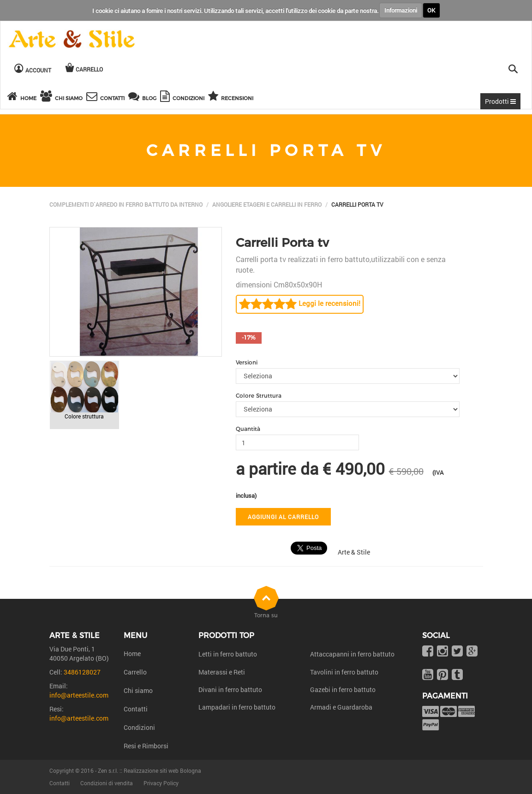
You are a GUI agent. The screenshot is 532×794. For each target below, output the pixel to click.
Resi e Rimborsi (146, 746)
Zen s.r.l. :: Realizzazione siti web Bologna (149, 770)
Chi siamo (138, 690)
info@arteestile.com (79, 695)
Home (132, 654)
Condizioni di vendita (107, 783)
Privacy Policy (161, 783)
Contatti (136, 709)
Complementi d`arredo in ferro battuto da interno (126, 204)
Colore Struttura (259, 396)
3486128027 (82, 672)
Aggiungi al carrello (283, 517)
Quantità (248, 429)
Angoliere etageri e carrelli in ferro (267, 204)
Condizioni (139, 727)
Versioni (247, 362)
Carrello (135, 672)
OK (431, 10)
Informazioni (401, 10)
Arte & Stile (354, 552)
